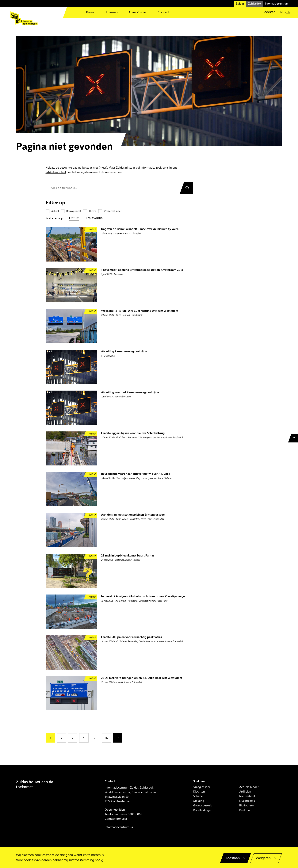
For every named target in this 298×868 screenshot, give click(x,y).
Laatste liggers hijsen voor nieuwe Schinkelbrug (133, 433)
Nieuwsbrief (247, 796)
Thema (93, 211)
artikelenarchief (56, 172)
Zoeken (186, 188)
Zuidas (240, 4)
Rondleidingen (203, 810)
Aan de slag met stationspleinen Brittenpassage (133, 515)
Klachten (199, 792)
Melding (199, 801)
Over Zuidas (138, 12)
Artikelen (245, 792)
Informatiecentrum (277, 4)
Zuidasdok (255, 4)
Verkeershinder (113, 211)
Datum (74, 218)
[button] (267, 12)
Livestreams (247, 801)
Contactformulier (116, 819)
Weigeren (263, 858)
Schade (198, 796)
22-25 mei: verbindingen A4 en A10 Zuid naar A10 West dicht (142, 678)
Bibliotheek (247, 805)
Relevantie (94, 218)
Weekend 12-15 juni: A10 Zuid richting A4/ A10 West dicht (140, 311)
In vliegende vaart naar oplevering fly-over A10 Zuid (136, 474)
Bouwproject (74, 211)
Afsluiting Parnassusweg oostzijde (124, 352)
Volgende (118, 738)
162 (107, 738)
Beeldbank (246, 810)
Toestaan (233, 858)
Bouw (90, 12)
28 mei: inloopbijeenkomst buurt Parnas (128, 556)
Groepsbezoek (203, 805)
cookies (40, 855)
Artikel (55, 211)
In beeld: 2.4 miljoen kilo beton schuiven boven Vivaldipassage (143, 596)
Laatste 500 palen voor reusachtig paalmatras (132, 637)
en (288, 12)
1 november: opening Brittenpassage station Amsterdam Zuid (142, 270)
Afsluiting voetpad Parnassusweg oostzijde (130, 392)
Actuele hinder (249, 787)
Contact (164, 12)
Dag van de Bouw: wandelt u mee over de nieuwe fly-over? (140, 229)
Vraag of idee (202, 787)
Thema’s (112, 12)
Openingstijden (115, 810)
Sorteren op (54, 218)
